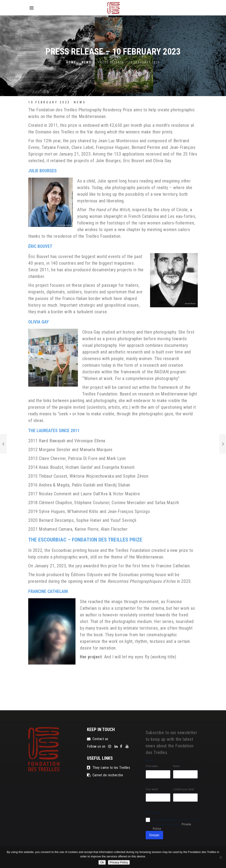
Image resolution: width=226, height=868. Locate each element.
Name (176, 766)
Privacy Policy (119, 862)
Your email (152, 789)
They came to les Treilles (108, 768)
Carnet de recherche (105, 775)
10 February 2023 (49, 102)
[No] (220, 857)
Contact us (98, 739)
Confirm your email (184, 789)
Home (71, 63)
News (86, 63)
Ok (102, 862)
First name (152, 766)
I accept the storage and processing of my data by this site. (175, 824)
